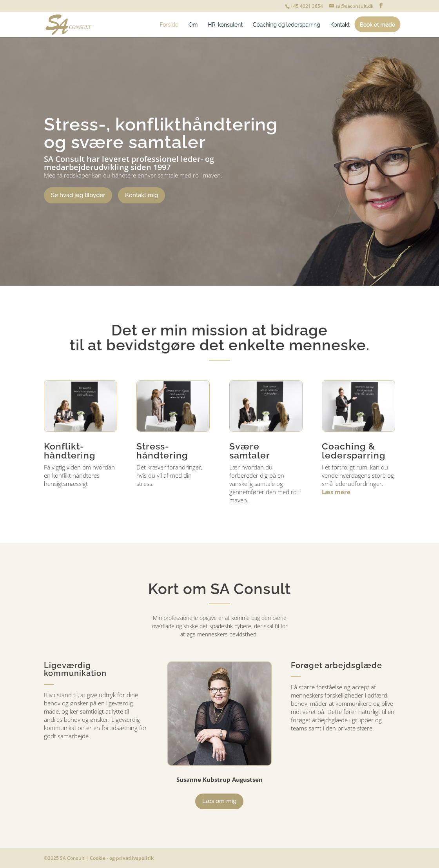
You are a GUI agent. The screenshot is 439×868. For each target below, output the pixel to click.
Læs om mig (219, 801)
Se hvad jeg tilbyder (78, 195)
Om (193, 25)
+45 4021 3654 (307, 6)
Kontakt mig (141, 195)
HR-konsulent (225, 25)
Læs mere (336, 492)
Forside (169, 25)
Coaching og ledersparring (287, 25)
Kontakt (340, 25)
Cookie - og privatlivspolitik (122, 858)
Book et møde (377, 25)
